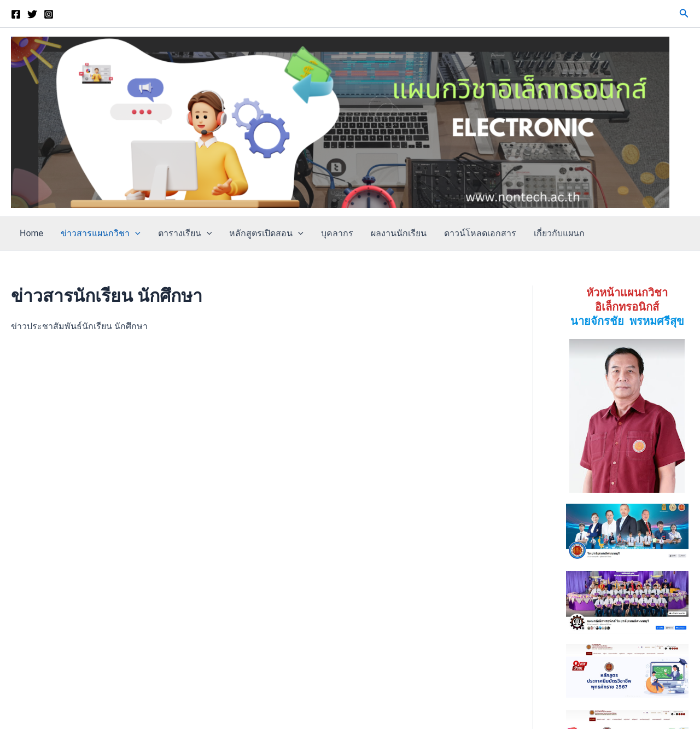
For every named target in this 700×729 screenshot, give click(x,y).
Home (31, 233)
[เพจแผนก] (16, 14)
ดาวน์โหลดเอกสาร (480, 233)
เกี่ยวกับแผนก (559, 233)
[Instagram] (49, 14)
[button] (684, 13)
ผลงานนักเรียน (399, 233)
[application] (135, 234)
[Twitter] (32, 14)
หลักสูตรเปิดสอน (266, 234)
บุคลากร (337, 233)
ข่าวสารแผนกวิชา (101, 234)
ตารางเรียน (185, 234)
